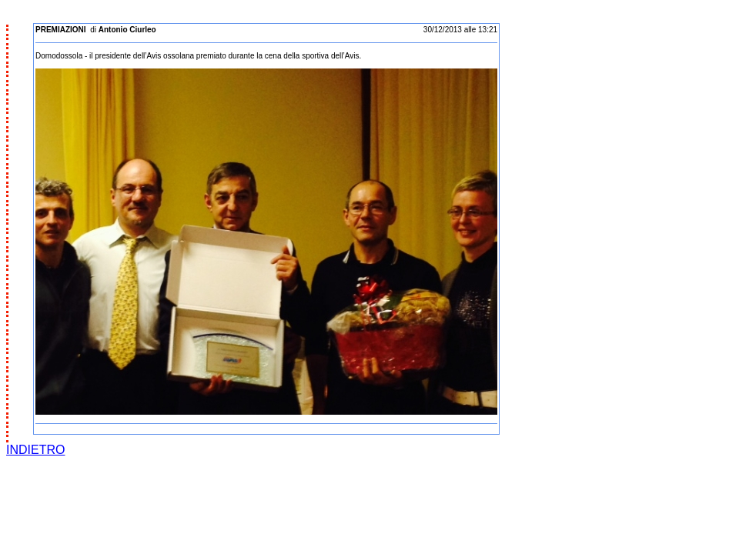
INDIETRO (35, 450)
